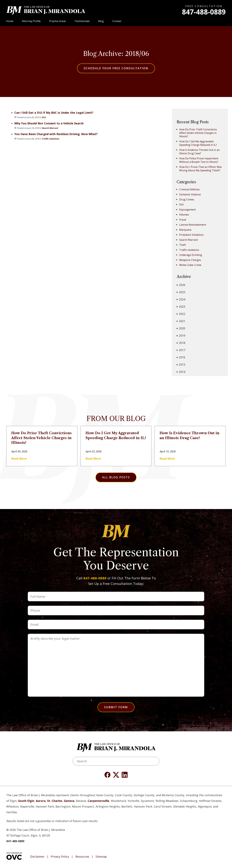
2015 (181, 364)
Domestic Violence (190, 194)
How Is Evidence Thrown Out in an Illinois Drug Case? (199, 152)
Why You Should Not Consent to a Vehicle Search (49, 123)
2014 (181, 372)
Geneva (69, 801)
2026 (181, 285)
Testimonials (82, 21)
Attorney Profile (31, 21)
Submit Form (116, 707)
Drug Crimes (187, 199)
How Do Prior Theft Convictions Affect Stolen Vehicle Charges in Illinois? (198, 133)
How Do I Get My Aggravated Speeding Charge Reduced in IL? (198, 143)
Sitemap (101, 857)
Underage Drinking (191, 255)
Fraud (183, 220)
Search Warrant (50, 128)
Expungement (187, 210)
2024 (181, 299)
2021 (181, 321)
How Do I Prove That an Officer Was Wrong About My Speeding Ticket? (200, 169)
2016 (181, 357)
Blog (101, 21)
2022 (181, 314)
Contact (117, 21)
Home (10, 21)
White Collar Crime (190, 265)
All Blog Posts (116, 477)
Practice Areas (58, 21)
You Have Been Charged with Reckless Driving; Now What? (56, 134)
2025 (181, 292)
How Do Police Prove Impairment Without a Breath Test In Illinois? (199, 160)
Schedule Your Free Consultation (116, 68)
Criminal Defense (189, 189)
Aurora (41, 801)
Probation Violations (191, 235)
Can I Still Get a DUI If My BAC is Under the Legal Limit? (54, 113)
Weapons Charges (190, 260)
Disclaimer (37, 857)
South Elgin (26, 801)
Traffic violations (50, 139)
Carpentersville (98, 801)
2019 (181, 336)
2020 (181, 328)
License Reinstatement (193, 225)
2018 (181, 343)
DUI (44, 117)
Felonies (184, 215)
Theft (183, 245)
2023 (181, 307)
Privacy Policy (60, 857)
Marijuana (185, 230)
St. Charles (55, 801)
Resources (82, 857)
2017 (181, 350)
